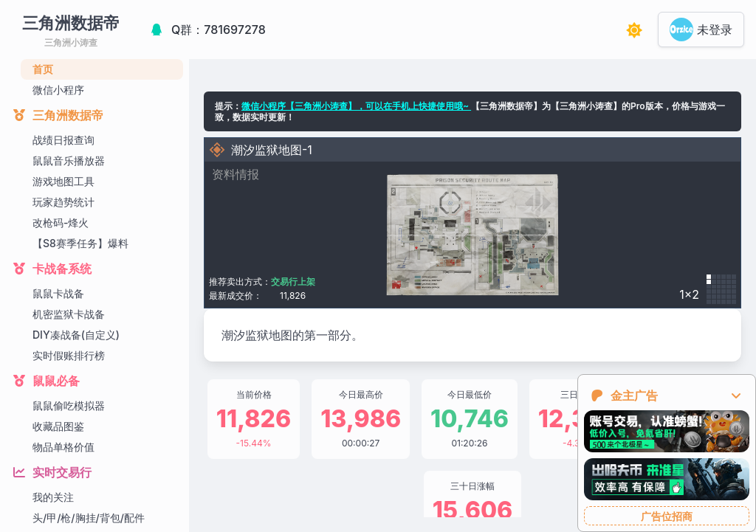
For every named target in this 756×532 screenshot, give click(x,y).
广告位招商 (667, 516)
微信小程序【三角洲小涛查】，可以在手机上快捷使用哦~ (356, 106)
